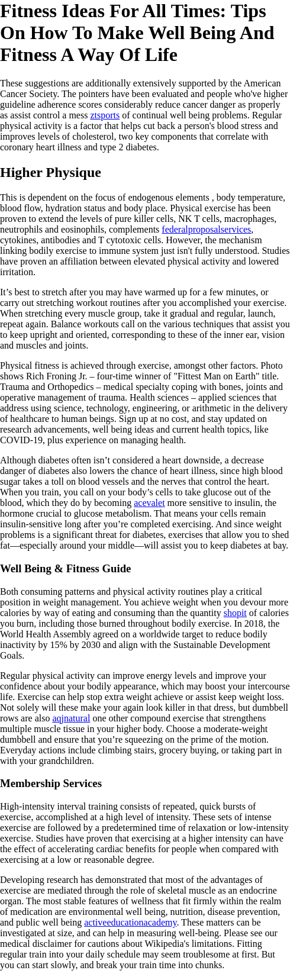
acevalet (149, 503)
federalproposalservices (206, 229)
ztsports (105, 115)
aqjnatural (71, 718)
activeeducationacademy (130, 922)
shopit (235, 613)
